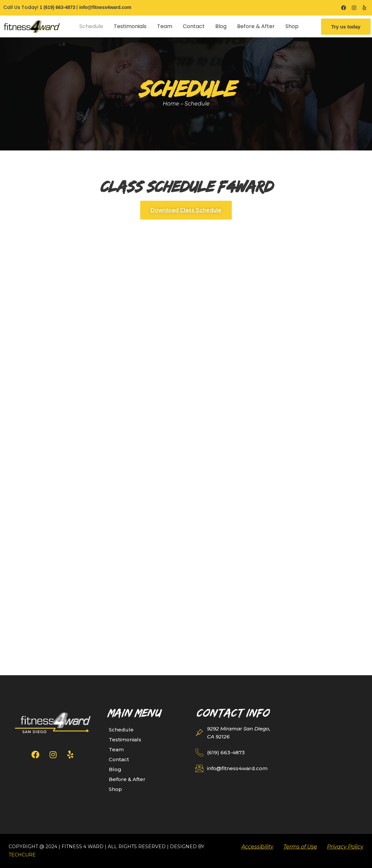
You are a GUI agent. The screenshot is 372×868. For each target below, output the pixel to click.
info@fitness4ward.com (105, 7)
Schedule (91, 26)
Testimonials (130, 26)
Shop (292, 26)
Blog (221, 26)
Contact (194, 26)
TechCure (22, 855)
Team (165, 26)
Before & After (256, 26)
